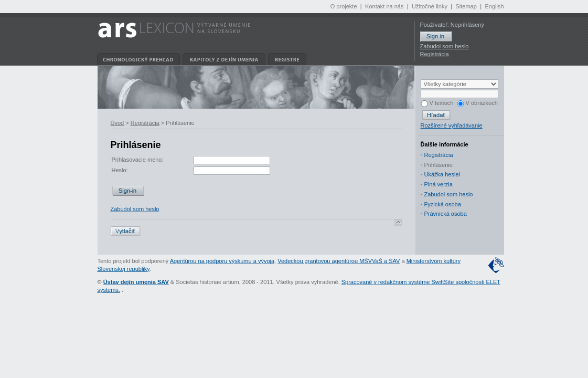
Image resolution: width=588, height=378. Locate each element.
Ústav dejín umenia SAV (136, 282)
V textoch (437, 103)
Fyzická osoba (443, 204)
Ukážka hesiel (442, 174)
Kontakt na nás (384, 6)
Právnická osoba (446, 214)
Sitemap (466, 6)
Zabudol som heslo (445, 46)
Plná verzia (439, 184)
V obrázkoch (477, 103)
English (494, 6)
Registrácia (435, 54)
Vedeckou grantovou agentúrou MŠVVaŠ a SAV (339, 261)
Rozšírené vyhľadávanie (452, 125)
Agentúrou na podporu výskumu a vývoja (222, 261)
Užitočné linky (430, 6)
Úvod (117, 123)
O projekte (344, 6)
